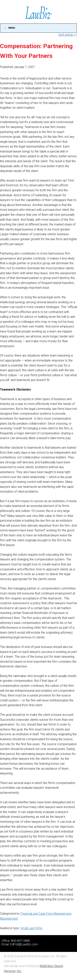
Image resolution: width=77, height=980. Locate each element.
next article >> (68, 35)
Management (9, 919)
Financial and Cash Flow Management (46, 914)
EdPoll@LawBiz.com (24, 944)
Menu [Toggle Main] (10, 28)
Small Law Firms (31, 928)
